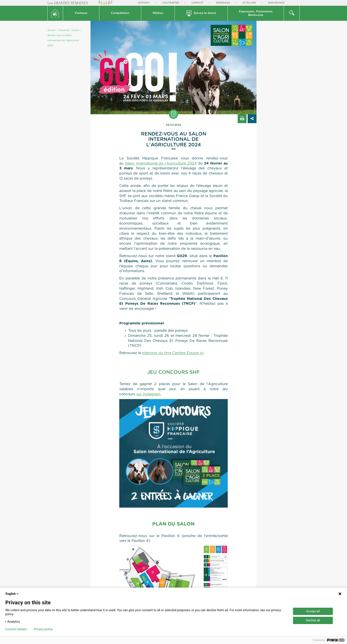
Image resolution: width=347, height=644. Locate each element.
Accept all (313, 611)
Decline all (313, 620)
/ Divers (75, 30)
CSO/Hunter (171, 3)
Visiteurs (81, 13)
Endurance (276, 3)
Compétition (120, 13)
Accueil (51, 30)
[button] (81, 13)
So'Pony (144, 3)
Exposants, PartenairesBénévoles (256, 13)
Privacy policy (43, 629)
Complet (198, 3)
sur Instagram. (149, 394)
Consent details (16, 629)
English (12, 594)
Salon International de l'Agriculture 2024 (161, 163)
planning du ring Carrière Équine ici (173, 353)
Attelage (249, 3)
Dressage (223, 3)
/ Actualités (63, 30)
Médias (158, 13)
